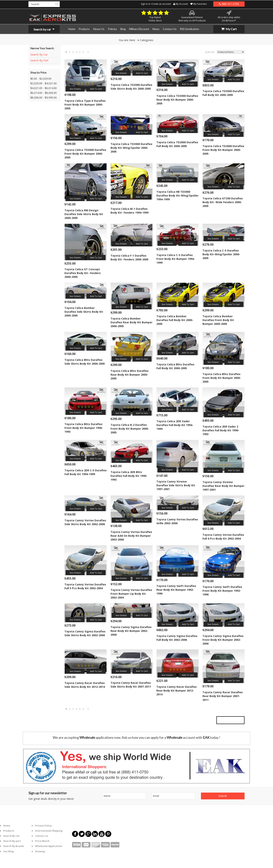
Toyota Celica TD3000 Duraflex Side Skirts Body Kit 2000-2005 (131, 87)
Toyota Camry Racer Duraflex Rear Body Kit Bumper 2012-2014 (177, 691)
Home (7, 826)
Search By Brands (14, 846)
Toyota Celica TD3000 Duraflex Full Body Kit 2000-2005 (223, 93)
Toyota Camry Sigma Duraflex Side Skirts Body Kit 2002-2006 (85, 633)
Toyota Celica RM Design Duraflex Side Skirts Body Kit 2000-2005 (84, 214)
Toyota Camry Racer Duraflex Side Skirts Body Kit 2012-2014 (85, 685)
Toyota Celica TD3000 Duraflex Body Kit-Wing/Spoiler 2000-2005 (131, 148)
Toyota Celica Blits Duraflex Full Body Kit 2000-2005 (175, 366)
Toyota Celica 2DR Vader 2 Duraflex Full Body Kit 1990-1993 (221, 430)
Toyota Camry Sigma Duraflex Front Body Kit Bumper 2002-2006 (223, 640)
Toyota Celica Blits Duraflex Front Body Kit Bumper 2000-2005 (222, 378)
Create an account (161, 4)
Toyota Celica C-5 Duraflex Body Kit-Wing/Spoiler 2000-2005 (221, 254)
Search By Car (39, 54)
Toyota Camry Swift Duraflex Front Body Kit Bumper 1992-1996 (222, 591)
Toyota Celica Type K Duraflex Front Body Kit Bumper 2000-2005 (85, 105)
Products (9, 831)
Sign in (144, 4)
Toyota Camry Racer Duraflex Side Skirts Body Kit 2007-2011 (131, 685)
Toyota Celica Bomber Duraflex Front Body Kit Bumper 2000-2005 (218, 320)
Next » (88, 53)
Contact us (42, 836)
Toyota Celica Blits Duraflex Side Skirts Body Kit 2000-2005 (85, 362)
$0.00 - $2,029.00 (41, 79)
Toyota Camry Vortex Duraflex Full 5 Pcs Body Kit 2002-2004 (85, 586)
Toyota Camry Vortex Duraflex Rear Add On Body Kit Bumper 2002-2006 (131, 536)
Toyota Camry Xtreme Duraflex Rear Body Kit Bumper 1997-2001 (223, 486)
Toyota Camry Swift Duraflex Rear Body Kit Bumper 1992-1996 (176, 590)
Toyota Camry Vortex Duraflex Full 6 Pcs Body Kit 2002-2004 (223, 537)
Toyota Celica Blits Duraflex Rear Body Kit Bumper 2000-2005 (129, 375)
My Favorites (198, 4)
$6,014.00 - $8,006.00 (44, 93)
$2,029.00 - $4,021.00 (44, 83)
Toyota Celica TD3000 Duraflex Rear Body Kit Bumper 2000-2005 (177, 100)
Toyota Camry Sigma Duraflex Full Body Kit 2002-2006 (177, 638)
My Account (181, 4)
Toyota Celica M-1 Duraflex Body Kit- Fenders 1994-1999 (129, 211)
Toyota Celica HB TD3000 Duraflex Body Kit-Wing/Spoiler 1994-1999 (177, 195)
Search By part (12, 841)
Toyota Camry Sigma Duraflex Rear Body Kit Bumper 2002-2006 (131, 631)
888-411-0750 (229, 4)
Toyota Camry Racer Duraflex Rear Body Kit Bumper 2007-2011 (223, 696)
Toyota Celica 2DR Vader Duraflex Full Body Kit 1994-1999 (175, 425)
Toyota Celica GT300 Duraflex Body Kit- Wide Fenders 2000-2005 (223, 202)
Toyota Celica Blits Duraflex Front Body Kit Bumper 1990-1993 (84, 428)
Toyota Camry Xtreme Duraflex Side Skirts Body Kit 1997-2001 (176, 485)
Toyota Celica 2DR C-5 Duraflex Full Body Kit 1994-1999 (86, 472)
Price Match (42, 841)
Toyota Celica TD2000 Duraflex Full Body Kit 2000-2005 (177, 144)
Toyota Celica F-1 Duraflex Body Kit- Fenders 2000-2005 (129, 257)
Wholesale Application (49, 846)
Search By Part (39, 60)
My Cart (229, 29)
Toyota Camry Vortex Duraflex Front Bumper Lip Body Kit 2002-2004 (131, 594)
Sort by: (210, 52)
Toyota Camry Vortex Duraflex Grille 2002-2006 (177, 521)
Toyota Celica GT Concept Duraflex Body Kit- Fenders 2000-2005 (83, 273)
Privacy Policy (43, 826)
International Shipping (49, 831)
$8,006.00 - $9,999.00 (44, 98)
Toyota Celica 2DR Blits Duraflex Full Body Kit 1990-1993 (129, 476)
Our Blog (8, 851)
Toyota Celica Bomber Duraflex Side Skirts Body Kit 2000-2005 (84, 312)
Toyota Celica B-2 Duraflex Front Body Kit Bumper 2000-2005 (130, 429)
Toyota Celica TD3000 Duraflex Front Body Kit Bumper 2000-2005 (85, 154)
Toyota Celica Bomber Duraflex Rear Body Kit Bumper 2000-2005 (131, 322)
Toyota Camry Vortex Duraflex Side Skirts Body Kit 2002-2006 (85, 522)
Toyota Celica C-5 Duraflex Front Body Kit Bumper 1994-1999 (176, 259)
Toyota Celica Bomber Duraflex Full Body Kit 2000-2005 (175, 320)
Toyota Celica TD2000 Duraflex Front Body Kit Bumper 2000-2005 (223, 150)
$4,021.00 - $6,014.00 (44, 88)
